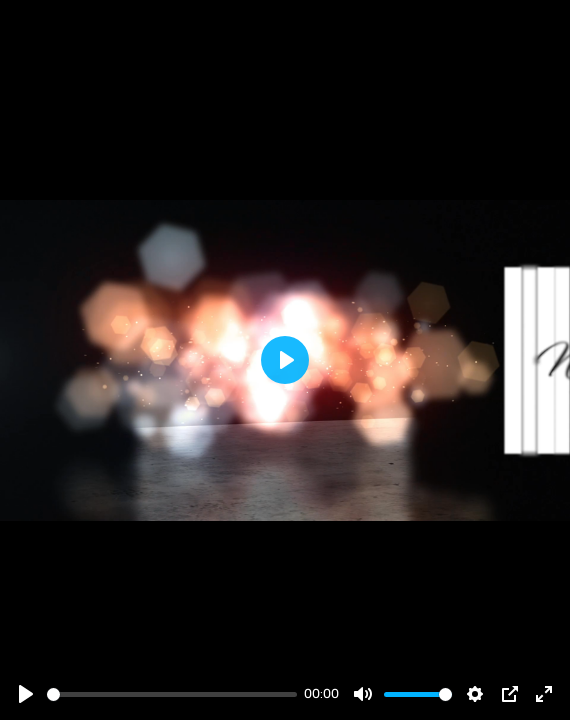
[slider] (172, 694)
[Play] (26, 694)
